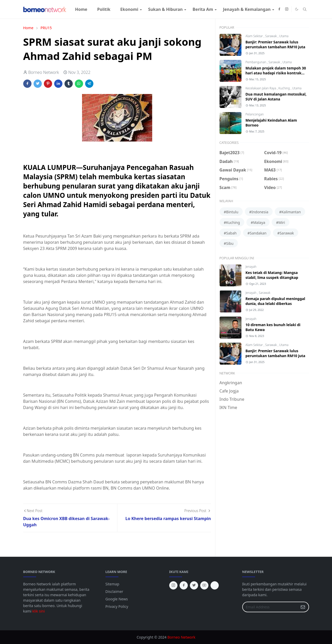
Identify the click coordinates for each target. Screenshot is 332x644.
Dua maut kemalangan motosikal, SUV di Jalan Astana (276, 97)
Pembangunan (256, 62)
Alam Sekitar (255, 36)
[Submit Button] (303, 607)
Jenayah (251, 267)
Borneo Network (181, 637)
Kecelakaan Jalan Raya (261, 88)
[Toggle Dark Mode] (297, 9)
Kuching (284, 88)
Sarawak (271, 36)
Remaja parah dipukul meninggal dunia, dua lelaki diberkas (275, 301)
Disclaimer (114, 591)
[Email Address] (270, 607)
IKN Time (228, 407)
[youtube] (204, 585)
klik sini (38, 611)
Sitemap (112, 584)
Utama (284, 36)
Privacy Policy (117, 606)
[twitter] (194, 585)
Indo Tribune (232, 399)
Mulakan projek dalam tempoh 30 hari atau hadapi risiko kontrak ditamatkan (276, 73)
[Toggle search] (305, 9)
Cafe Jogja (229, 391)
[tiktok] (215, 585)
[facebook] (279, 9)
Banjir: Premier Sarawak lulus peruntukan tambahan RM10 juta (276, 44)
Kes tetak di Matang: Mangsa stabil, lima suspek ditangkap (272, 275)
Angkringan (231, 383)
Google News (117, 599)
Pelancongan (255, 114)
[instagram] (287, 9)
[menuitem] (81, 9)
